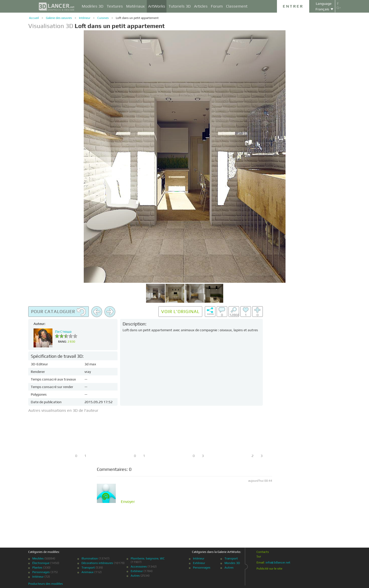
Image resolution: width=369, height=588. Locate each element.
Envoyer (128, 502)
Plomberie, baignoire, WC (148, 558)
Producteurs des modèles (46, 584)
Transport (88, 568)
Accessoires (139, 567)
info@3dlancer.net (278, 563)
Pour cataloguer (59, 312)
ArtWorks (157, 6)
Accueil (34, 18)
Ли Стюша (63, 331)
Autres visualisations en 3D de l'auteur (63, 410)
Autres (135, 576)
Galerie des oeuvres (59, 18)
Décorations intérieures (97, 563)
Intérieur (85, 18)
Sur (259, 556)
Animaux (88, 572)
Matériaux (135, 6)
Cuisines (103, 18)
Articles (201, 6)
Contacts (263, 552)
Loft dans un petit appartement (137, 18)
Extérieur (137, 571)
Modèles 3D (93, 6)
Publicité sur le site (269, 569)
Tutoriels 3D (180, 6)
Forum (217, 6)
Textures (115, 6)
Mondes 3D (232, 563)
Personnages (41, 572)
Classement (237, 6)
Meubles (38, 558)
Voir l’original (180, 311)
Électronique (41, 563)
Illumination (90, 558)
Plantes (37, 568)
